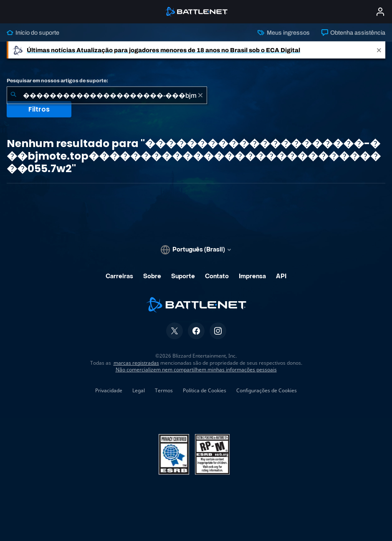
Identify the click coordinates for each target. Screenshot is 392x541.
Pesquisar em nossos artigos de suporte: (57, 81)
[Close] (379, 50)
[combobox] (107, 95)
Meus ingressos (283, 33)
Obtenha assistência (353, 33)
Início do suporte (33, 33)
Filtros (39, 109)
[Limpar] (200, 95)
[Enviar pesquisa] (13, 95)
